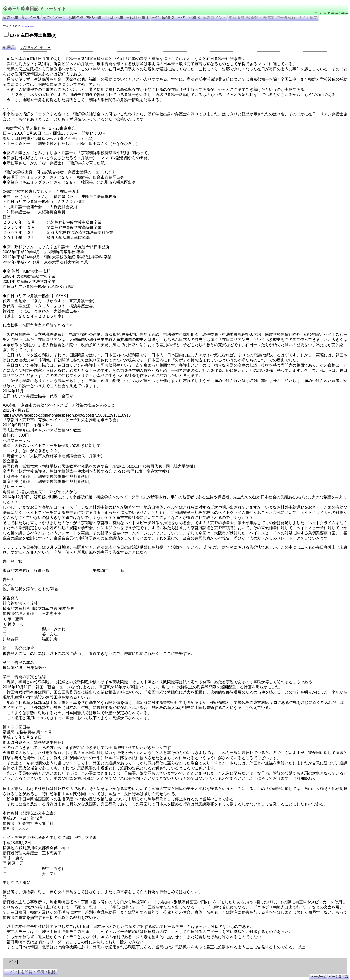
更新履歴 (236, 18)
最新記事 (11, 18)
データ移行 (286, 18)
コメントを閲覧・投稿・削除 (31, 972)
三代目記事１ (138, 18)
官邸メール (31, 18)
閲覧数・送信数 (260, 18)
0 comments (28, 26)
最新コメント (215, 18)
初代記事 (94, 18)
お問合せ (76, 18)
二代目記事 (114, 18)
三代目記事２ (163, 18)
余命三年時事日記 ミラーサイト (35, 9)
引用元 (9, 47)
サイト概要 (308, 18)
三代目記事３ (189, 18)
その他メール (54, 18)
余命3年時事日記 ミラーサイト (85, 955)
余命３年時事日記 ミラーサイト (52, 955)
